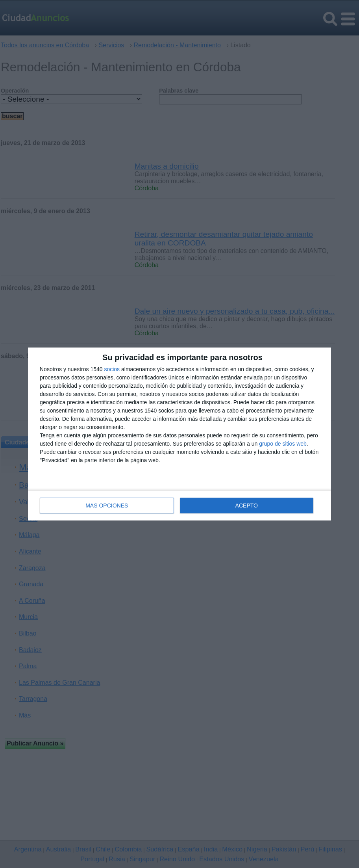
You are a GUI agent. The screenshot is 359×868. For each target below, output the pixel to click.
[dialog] (179, 434)
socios (112, 369)
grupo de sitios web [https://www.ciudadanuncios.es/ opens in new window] (283, 444)
